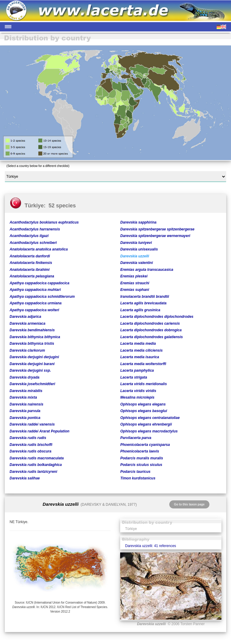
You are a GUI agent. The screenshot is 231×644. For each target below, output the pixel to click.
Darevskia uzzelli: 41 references (150, 546)
